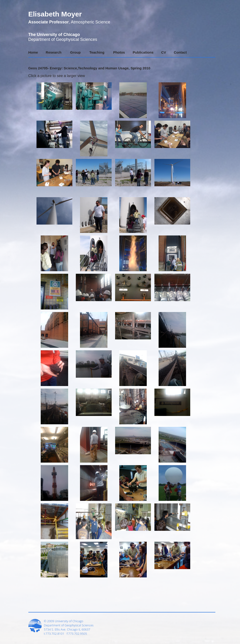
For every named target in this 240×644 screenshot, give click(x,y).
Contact (180, 52)
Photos (119, 52)
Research (54, 52)
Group (75, 52)
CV (164, 52)
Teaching (97, 52)
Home (33, 52)
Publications (143, 52)
